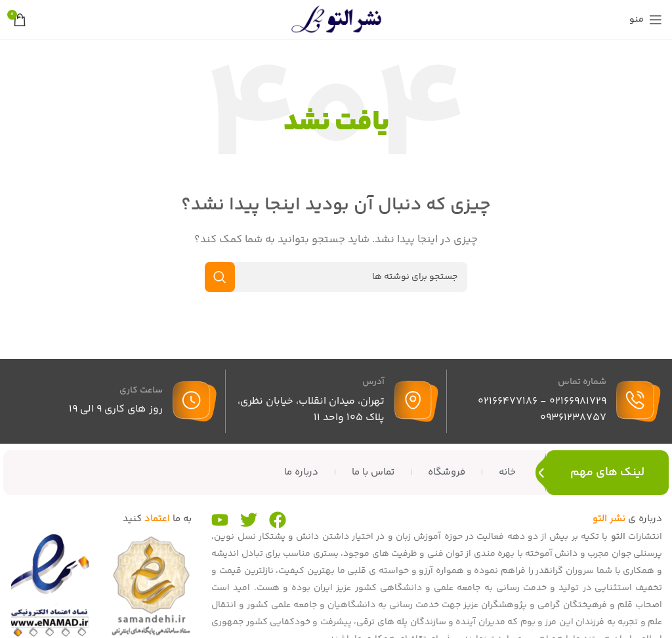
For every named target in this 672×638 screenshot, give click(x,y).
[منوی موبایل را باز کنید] (646, 20)
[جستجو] (336, 277)
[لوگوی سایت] (336, 19)
